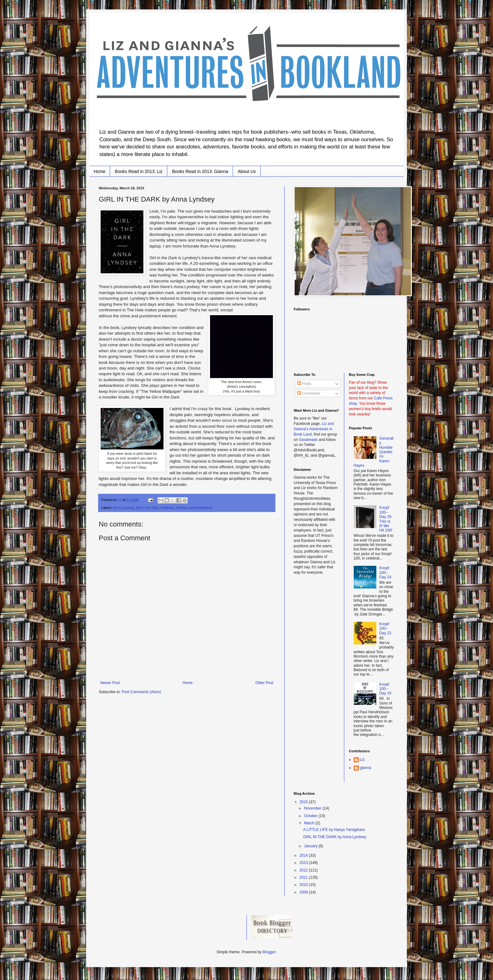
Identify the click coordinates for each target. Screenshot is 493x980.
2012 (304, 870)
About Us (247, 171)
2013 (304, 863)
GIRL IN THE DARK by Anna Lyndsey (335, 837)
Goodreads (308, 440)
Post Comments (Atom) (141, 692)
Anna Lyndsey (123, 508)
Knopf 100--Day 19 (385, 689)
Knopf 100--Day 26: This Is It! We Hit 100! (386, 519)
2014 (304, 855)
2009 (304, 892)
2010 (304, 885)
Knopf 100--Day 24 (385, 573)
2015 (304, 802)
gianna (366, 768)
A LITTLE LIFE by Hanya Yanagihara (334, 830)
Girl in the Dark (147, 508)
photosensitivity (201, 508)
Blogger (269, 952)
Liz (362, 760)
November (313, 808)
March (310, 823)
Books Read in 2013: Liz (139, 171)
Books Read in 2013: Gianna (200, 171)
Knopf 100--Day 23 (385, 629)
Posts (304, 384)
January (311, 846)
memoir (182, 508)
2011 (304, 877)
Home (100, 171)
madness (167, 508)
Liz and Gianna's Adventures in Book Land (314, 429)
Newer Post (110, 683)
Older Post (264, 683)
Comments (309, 393)
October (311, 816)
